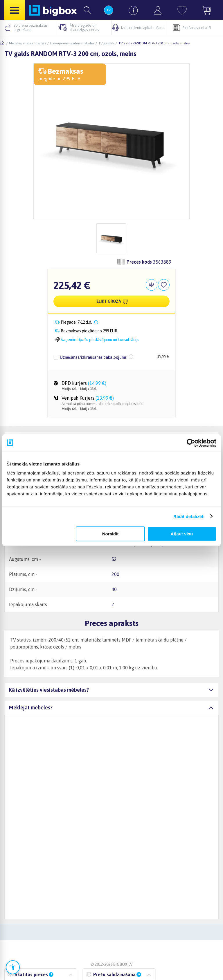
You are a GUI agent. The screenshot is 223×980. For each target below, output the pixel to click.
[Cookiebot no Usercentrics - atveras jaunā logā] (191, 443)
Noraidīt (110, 534)
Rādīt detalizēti (189, 516)
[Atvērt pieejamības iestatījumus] (13, 967)
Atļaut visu (182, 534)
